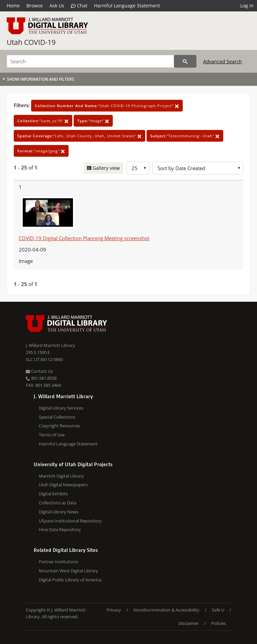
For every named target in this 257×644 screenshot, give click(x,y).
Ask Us (57, 6)
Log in (247, 6)
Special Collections (57, 417)
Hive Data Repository (60, 529)
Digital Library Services (61, 408)
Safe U (218, 610)
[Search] (90, 61)
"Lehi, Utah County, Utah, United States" (79, 136)
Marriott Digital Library (61, 476)
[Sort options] (198, 168)
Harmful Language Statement (127, 6)
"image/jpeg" (41, 151)
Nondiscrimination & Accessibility (166, 610)
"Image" (93, 121)
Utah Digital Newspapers (63, 485)
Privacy (114, 610)
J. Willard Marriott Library (51, 345)
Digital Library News (59, 512)
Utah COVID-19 (31, 42)
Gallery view (106, 168)
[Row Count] (138, 168)
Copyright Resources (59, 426)
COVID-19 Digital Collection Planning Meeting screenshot (84, 238)
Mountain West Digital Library (68, 571)
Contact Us (39, 371)
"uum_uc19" (43, 121)
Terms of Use (52, 435)
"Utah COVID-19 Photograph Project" (107, 106)
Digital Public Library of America (70, 580)
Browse (35, 6)
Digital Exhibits (53, 494)
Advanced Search (223, 61)
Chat (79, 6)
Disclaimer (189, 623)
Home (13, 6)
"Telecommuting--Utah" (185, 136)
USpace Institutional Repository (70, 521)
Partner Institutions (58, 562)
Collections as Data (58, 503)
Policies (219, 623)
